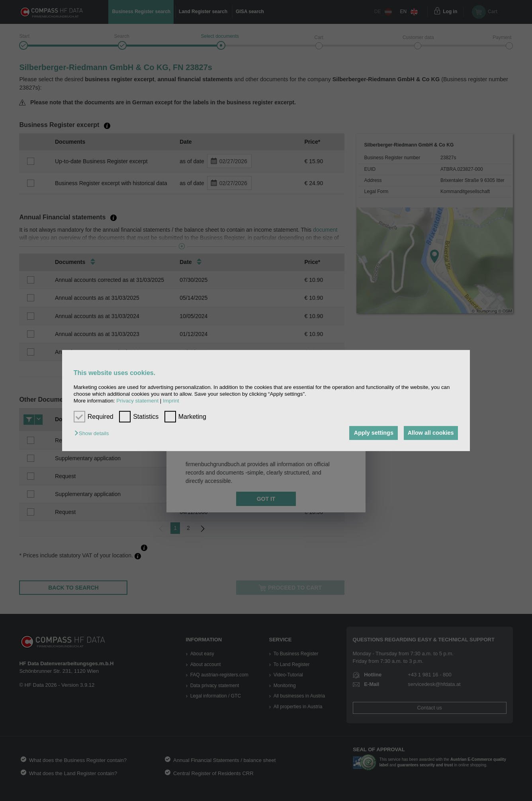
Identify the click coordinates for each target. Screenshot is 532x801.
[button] (94, 434)
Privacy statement (137, 401)
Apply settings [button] (371, 433)
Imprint (171, 401)
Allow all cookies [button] (430, 433)
